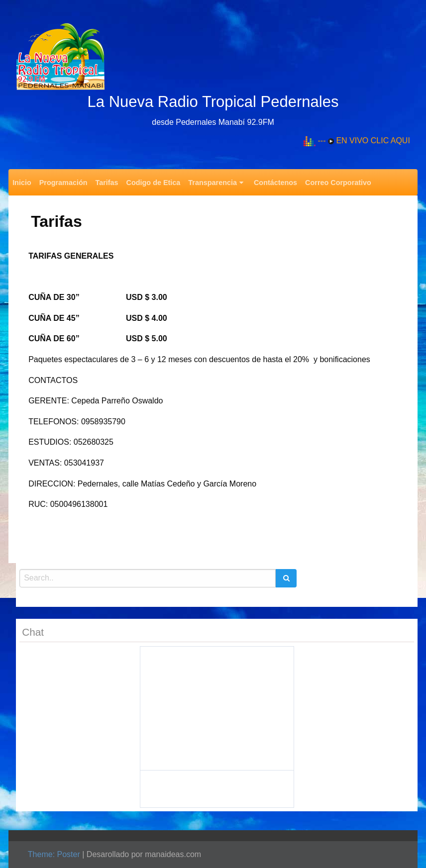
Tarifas (106, 183)
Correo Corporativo (338, 183)
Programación (63, 183)
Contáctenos (275, 183)
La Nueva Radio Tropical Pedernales (213, 102)
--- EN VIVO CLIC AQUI (364, 141)
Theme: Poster (54, 854)
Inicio (22, 183)
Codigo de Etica (154, 183)
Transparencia (213, 183)
